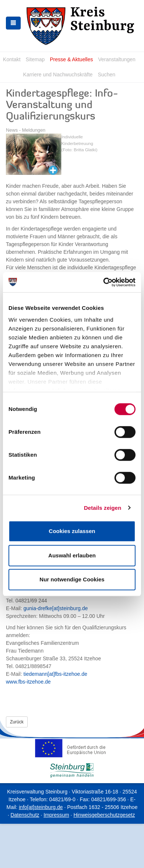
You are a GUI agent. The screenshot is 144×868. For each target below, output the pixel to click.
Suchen (107, 75)
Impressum (56, 815)
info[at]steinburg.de (41, 807)
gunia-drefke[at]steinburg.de (55, 608)
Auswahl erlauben (72, 555)
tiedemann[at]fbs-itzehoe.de (55, 674)
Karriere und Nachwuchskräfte (58, 75)
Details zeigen (102, 508)
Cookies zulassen (72, 531)
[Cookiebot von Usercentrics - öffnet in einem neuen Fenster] (104, 282)
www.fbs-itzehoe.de (28, 682)
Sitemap (35, 59)
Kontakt (12, 59)
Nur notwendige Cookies (72, 579)
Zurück (17, 722)
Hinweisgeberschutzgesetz (104, 815)
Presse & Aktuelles (71, 59)
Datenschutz (25, 815)
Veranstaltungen (117, 59)
